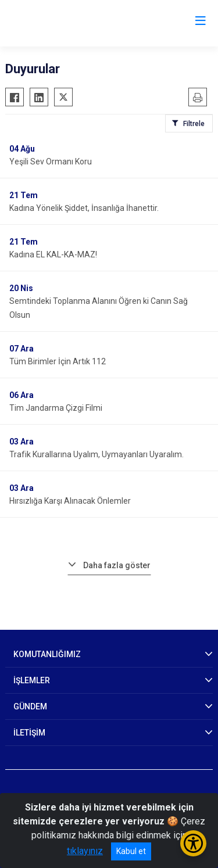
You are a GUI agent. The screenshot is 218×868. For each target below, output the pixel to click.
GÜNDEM (30, 706)
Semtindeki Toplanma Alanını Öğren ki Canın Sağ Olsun (99, 308)
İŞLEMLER (32, 680)
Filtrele (194, 124)
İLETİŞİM (29, 733)
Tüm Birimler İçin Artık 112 (58, 361)
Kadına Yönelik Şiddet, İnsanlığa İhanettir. (84, 208)
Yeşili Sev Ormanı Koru (51, 162)
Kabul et (131, 851)
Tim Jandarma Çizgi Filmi (56, 408)
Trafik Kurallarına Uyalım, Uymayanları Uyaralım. (97, 454)
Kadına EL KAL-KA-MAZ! (53, 254)
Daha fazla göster (117, 565)
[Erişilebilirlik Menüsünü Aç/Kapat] (193, 843)
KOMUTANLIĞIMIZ (47, 654)
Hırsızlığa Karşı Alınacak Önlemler (70, 501)
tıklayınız (85, 851)
